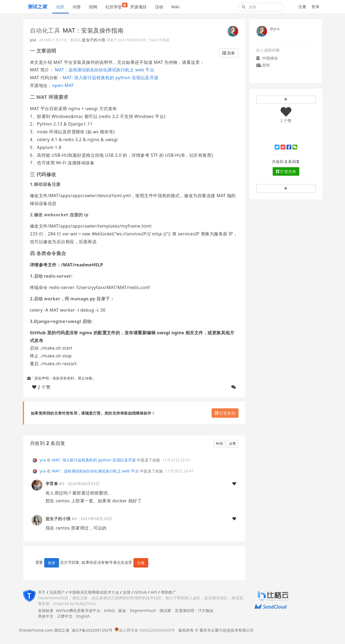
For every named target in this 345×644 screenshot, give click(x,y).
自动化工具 (45, 30)
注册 (302, 7)
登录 (315, 7)
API (154, 592)
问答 (77, 7)
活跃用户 (57, 592)
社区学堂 (116, 6)
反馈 (127, 592)
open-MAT (63, 85)
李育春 (52, 483)
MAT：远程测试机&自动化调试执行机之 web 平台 (104, 70)
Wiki (175, 7)
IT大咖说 (206, 610)
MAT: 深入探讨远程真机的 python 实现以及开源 (111, 78)
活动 (159, 7)
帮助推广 (169, 592)
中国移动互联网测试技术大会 (94, 592)
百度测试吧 (185, 610)
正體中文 (65, 616)
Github (141, 592)
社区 (61, 7)
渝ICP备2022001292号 (91, 630)
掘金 (122, 610)
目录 (229, 53)
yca (33, 40)
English (83, 616)
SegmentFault (143, 610)
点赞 (232, 443)
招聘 (93, 7)
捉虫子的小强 (94, 40)
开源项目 (139, 7)
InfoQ (109, 610)
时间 (220, 443)
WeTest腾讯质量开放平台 (78, 610)
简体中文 (46, 616)
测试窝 (165, 610)
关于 (42, 592)
